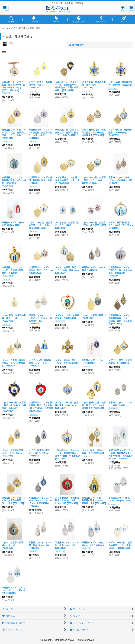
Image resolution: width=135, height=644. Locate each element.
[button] (5, 9)
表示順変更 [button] (77, 45)
